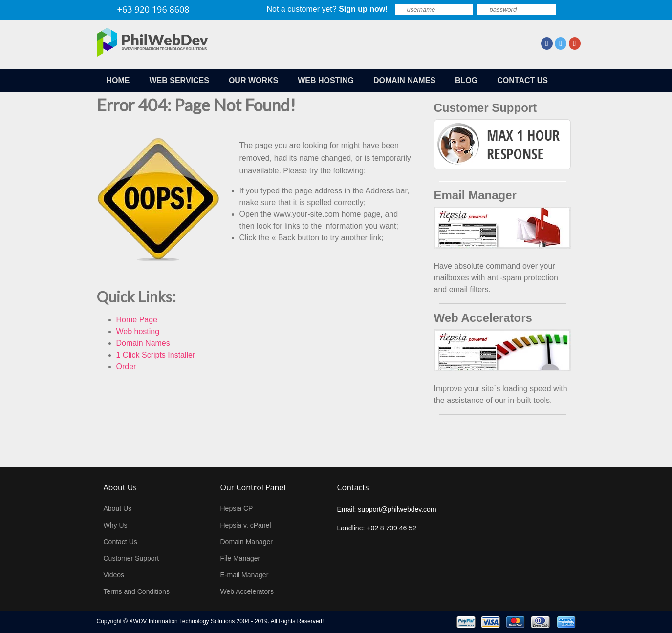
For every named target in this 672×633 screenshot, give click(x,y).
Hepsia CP (237, 508)
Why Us (116, 525)
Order (126, 367)
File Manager (240, 558)
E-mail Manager (245, 575)
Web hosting (138, 331)
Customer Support (131, 558)
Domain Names (143, 343)
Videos (114, 575)
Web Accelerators (247, 591)
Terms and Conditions (137, 591)
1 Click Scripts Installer (156, 355)
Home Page (137, 320)
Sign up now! (363, 9)
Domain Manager (247, 542)
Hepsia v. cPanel (246, 525)
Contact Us (120, 542)
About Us (118, 508)
